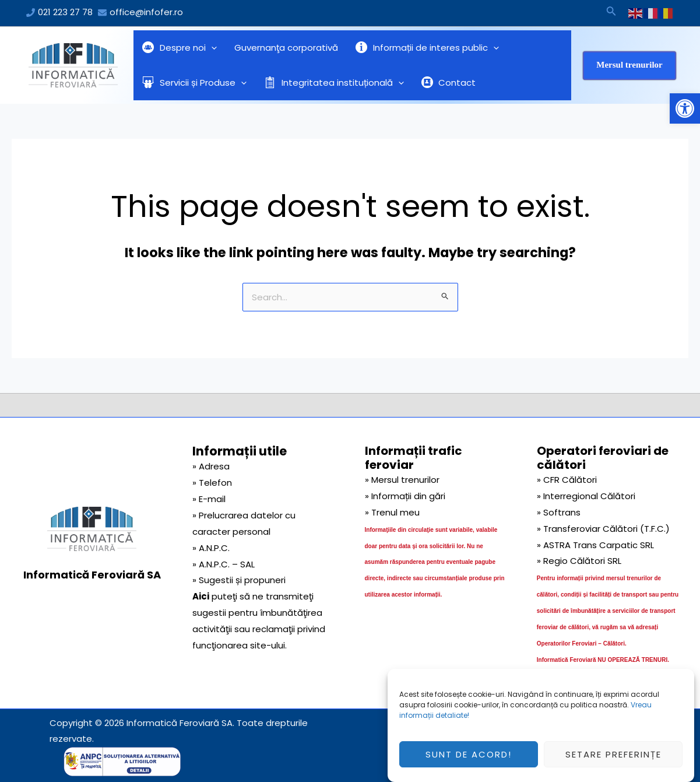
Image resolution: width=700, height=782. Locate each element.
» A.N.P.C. (211, 548)
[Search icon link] (611, 13)
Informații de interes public (427, 48)
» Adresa (211, 466)
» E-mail (209, 499)
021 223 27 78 (65, 12)
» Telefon (212, 483)
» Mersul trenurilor (402, 480)
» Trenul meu (392, 512)
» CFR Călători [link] (567, 480)
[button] (685, 108)
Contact (449, 83)
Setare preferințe (613, 762)
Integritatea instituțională (334, 83)
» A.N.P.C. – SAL (224, 564)
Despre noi (180, 48)
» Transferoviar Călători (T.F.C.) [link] (603, 529)
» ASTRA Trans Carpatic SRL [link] (595, 545)
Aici (201, 596)
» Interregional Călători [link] (586, 496)
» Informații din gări (405, 496)
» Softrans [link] (559, 512)
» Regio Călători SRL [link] (579, 561)
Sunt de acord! (469, 762)
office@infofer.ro (146, 12)
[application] (211, 48)
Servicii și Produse (194, 83)
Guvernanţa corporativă (286, 48)
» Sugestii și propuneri (239, 580)
